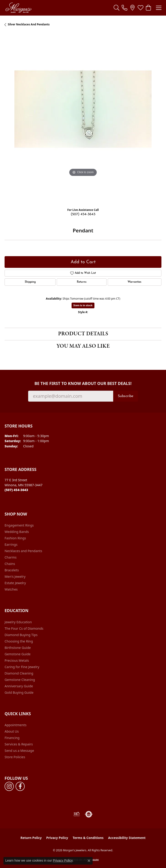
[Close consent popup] (89, 861)
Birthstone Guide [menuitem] (18, 648)
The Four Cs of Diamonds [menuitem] (24, 628)
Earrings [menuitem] (11, 544)
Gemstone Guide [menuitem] (18, 654)
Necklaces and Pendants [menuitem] (23, 551)
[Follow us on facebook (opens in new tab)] (20, 786)
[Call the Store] (16, 490)
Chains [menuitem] (10, 564)
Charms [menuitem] (11, 557)
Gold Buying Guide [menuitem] (19, 692)
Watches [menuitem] (11, 589)
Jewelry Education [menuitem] (18, 622)
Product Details (83, 334)
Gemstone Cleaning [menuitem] (20, 680)
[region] (83, 119)
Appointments (16, 725)
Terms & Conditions (88, 838)
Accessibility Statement (127, 838)
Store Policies (15, 757)
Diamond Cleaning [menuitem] (19, 673)
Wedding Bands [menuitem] (17, 532)
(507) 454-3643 (83, 214)
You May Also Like (83, 346)
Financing (12, 738)
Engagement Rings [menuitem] (19, 525)
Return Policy (31, 838)
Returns (82, 282)
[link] (124, 8)
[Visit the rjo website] (77, 814)
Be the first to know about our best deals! (83, 383)
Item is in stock (83, 305)
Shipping (30, 282)
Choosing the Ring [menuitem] (19, 641)
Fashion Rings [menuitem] (15, 538)
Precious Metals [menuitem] (17, 660)
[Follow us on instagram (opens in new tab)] (9, 786)
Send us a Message (19, 751)
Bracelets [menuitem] (12, 570)
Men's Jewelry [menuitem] (15, 576)
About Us (12, 731)
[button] (116, 8)
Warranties (134, 282)
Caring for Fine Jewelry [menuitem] (22, 667)
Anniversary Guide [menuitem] (19, 686)
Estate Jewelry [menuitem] (15, 583)
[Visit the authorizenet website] (89, 814)
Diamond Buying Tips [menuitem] (21, 635)
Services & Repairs (19, 744)
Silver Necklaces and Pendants (29, 24)
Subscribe (126, 396)
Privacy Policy (57, 838)
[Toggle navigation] (159, 8)
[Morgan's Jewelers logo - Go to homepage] (18, 8)
